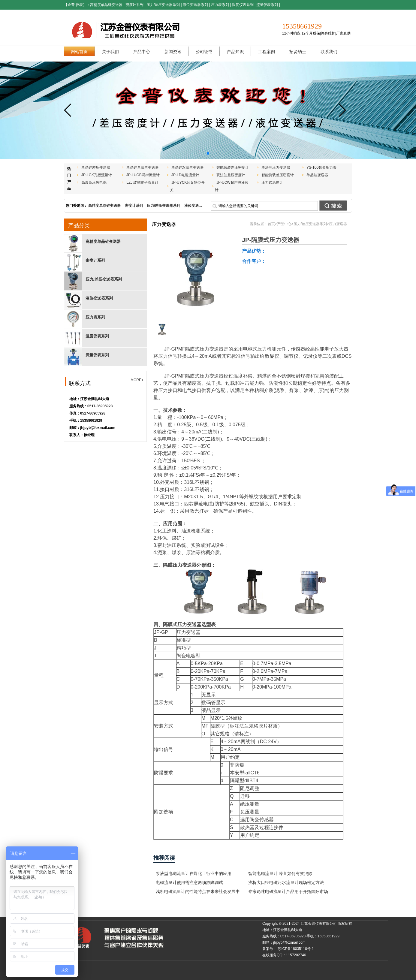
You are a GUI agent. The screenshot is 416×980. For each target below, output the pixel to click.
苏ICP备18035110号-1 (295, 949)
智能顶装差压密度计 (233, 167)
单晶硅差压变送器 (96, 167)
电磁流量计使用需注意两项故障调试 (189, 882)
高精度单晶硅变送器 (106, 5)
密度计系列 (134, 5)
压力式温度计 (272, 182)
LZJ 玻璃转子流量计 (142, 182)
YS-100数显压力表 (321, 167)
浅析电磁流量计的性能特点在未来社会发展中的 (198, 893)
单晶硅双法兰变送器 (188, 167)
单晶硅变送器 (317, 175)
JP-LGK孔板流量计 (97, 175)
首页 (271, 224)
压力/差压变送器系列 (163, 5)
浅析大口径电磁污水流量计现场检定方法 (286, 882)
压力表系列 (220, 5)
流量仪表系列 (267, 5)
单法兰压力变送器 (276, 167)
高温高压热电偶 (94, 182)
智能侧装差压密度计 (278, 175)
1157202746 (296, 955)
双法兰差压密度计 (231, 175)
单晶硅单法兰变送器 (143, 167)
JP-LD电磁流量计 (185, 175)
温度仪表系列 (243, 5)
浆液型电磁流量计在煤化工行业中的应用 (194, 873)
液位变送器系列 (195, 5)
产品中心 (284, 224)
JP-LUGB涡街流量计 (143, 175)
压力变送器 (338, 224)
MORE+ (137, 380)
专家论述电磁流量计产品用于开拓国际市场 (288, 891)
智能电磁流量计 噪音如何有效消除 (280, 873)
